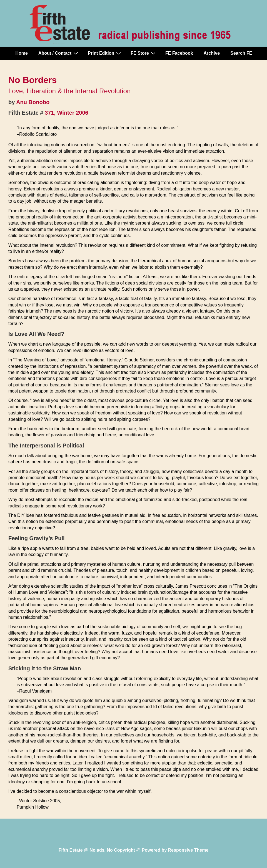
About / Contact (59, 53)
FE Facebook (179, 53)
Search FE (241, 53)
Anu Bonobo (33, 102)
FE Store (144, 53)
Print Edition (105, 53)
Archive (212, 53)
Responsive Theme (188, 850)
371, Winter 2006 (67, 113)
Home (22, 53)
